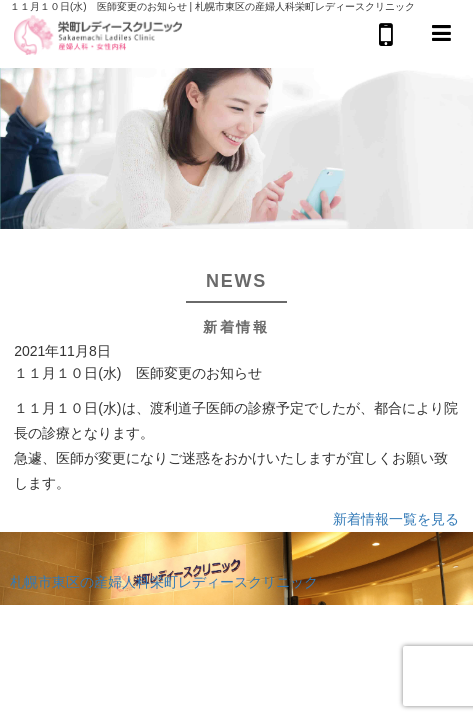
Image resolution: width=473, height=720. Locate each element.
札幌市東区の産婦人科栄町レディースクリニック (164, 582)
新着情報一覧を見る (396, 519)
